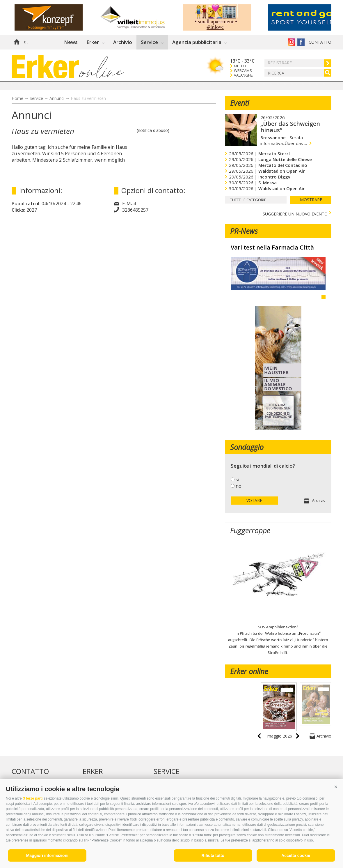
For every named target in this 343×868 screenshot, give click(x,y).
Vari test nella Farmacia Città (272, 248)
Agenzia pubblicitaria (197, 42)
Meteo (240, 66)
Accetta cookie (296, 855)
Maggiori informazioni (47, 855)
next (298, 736)
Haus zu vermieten (88, 98)
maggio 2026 (280, 736)
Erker (93, 42)
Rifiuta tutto (213, 855)
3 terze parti (33, 798)
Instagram (291, 42)
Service (149, 42)
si (237, 480)
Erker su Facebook (301, 42)
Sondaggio (247, 447)
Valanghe (243, 75)
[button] (336, 787)
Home (17, 42)
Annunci (57, 98)
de (26, 42)
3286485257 (135, 210)
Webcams (243, 71)
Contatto (320, 42)
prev (259, 736)
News (71, 42)
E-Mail (129, 204)
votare (254, 500)
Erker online (249, 671)
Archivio (123, 42)
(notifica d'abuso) (153, 130)
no (239, 486)
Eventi (240, 103)
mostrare (311, 200)
